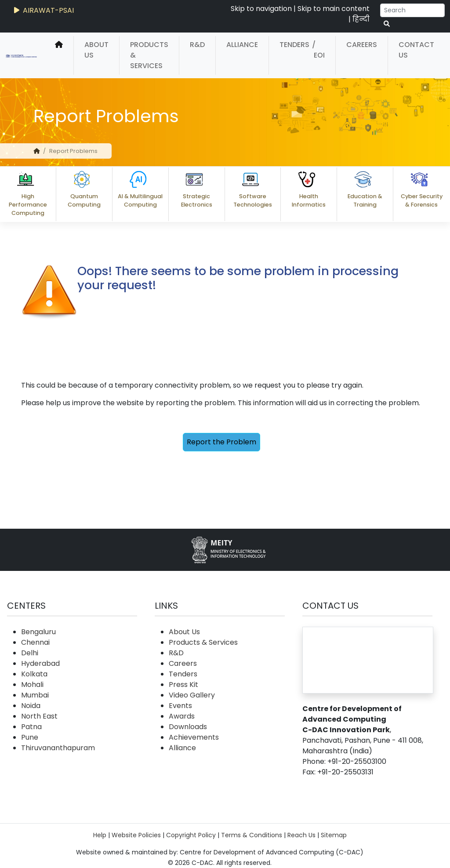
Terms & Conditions (252, 835)
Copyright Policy (191, 835)
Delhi (30, 653)
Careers (362, 45)
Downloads (188, 727)
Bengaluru (38, 632)
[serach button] (387, 24)
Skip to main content (334, 9)
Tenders (294, 45)
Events (180, 706)
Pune (30, 737)
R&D (197, 45)
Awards (182, 716)
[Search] (412, 10)
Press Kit (183, 685)
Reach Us (301, 835)
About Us (96, 50)
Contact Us (416, 50)
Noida (31, 706)
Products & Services (149, 55)
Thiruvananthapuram (58, 748)
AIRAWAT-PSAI (43, 10)
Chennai (35, 642)
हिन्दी (361, 19)
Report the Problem (221, 442)
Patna (31, 727)
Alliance (242, 45)
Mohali (32, 685)
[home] (59, 55)
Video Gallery (192, 695)
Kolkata (34, 674)
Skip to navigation (261, 9)
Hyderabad (40, 663)
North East (39, 716)
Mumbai (35, 695)
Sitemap (334, 835)
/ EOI (318, 50)
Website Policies (136, 835)
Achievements (194, 737)
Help (100, 835)
